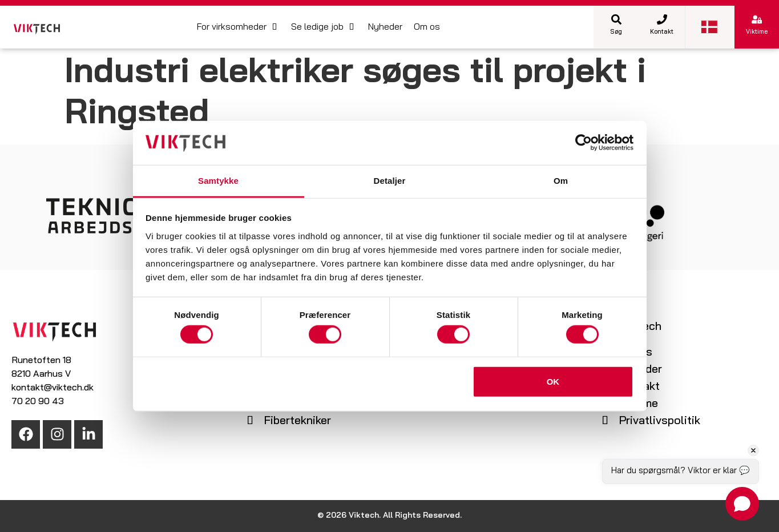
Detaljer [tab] (390, 181)
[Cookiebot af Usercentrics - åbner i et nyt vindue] (584, 143)
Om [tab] (561, 181)
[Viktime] (757, 19)
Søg (616, 32)
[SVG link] (37, 29)
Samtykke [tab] (218, 181)
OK (553, 381)
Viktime (757, 32)
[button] (238, 27)
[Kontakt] (662, 19)
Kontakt (662, 32)
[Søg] (616, 19)
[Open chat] (742, 504)
